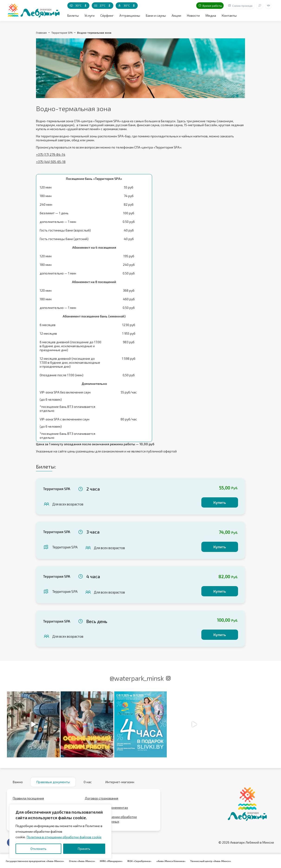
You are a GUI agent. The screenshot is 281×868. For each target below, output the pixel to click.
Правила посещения (28, 798)
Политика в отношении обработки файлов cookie (64, 837)
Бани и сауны (156, 15)
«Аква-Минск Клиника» (170, 861)
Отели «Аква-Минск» (82, 861)
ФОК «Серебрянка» (139, 861)
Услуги (90, 15)
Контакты (229, 15)
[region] (60, 832)
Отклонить (38, 849)
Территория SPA (62, 33)
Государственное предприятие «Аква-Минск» (35, 861)
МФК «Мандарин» (111, 861)
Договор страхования (101, 798)
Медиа (211, 15)
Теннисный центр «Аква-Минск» (210, 861)
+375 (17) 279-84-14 (51, 154)
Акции (176, 15)
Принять (84, 849)
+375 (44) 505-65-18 (51, 162)
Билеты (73, 15)
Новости (193, 15)
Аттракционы (130, 15)
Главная (41, 33)
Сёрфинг (107, 15)
